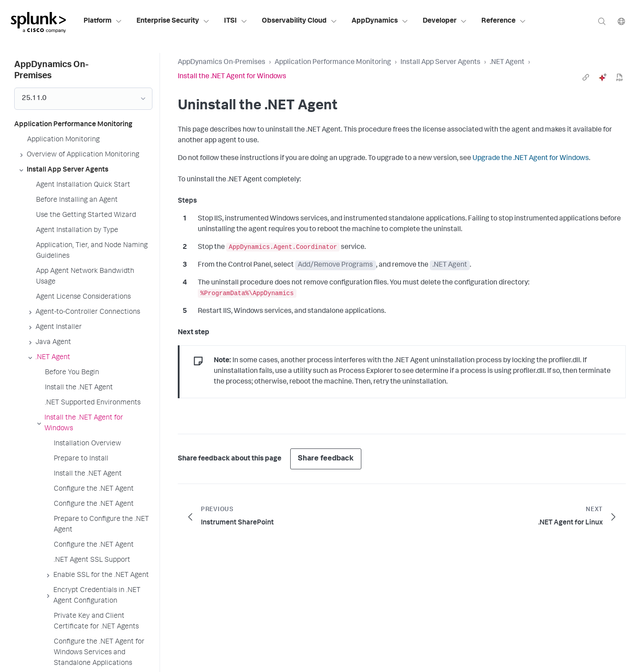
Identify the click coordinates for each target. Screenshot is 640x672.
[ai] (603, 77)
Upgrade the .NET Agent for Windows (531, 159)
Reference (504, 21)
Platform (103, 21)
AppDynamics (380, 21)
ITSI (236, 21)
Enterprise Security (173, 21)
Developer (445, 21)
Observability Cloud (300, 21)
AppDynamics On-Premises (222, 63)
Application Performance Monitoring (333, 63)
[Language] (621, 21)
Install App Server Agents (440, 63)
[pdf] (620, 77)
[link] (586, 77)
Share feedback (326, 459)
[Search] (602, 21)
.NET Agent (507, 63)
